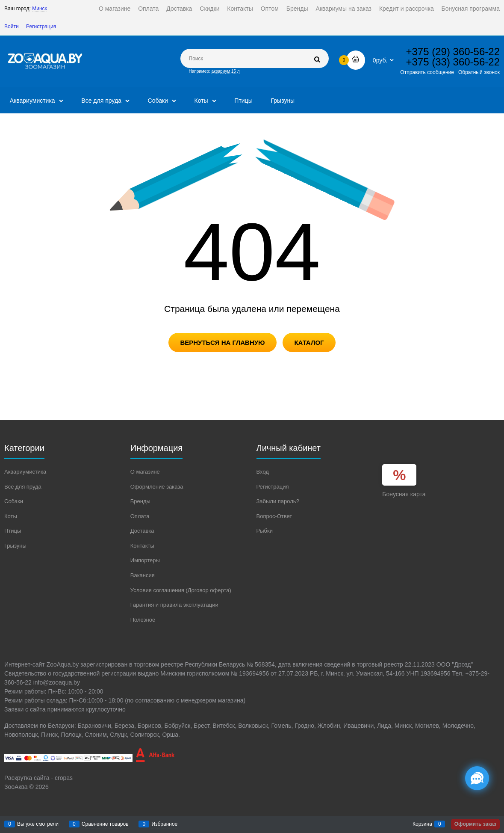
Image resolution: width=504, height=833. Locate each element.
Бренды (297, 9)
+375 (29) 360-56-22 (453, 52)
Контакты (240, 9)
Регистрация (41, 27)
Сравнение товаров (105, 824)
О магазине (115, 9)
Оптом (270, 9)
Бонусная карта (404, 494)
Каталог (309, 342)
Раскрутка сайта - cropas (38, 778)
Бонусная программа (471, 9)
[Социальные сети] (477, 778)
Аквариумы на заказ (343, 9)
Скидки (209, 9)
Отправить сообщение (427, 72)
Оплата (148, 9)
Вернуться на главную (222, 342)
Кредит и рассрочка (407, 9)
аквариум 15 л (225, 71)
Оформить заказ (475, 824)
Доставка (179, 9)
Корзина (422, 824)
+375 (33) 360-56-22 (453, 62)
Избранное (164, 824)
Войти (12, 27)
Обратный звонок (479, 72)
